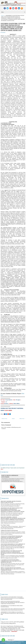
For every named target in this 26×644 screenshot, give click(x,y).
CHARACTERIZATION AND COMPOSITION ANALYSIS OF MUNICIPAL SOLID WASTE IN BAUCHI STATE (13, 609)
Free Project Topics (5, 525)
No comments (3, 32)
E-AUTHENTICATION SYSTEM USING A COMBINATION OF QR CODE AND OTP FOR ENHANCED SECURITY (11, 561)
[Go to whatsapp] (3, 640)
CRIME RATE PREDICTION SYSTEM (9, 531)
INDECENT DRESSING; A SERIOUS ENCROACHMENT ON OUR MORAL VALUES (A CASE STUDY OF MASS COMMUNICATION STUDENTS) (13, 518)
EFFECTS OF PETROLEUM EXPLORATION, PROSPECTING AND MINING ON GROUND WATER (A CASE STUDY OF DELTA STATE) (13, 603)
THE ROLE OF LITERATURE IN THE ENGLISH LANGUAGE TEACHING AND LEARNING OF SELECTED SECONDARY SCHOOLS (12, 537)
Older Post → (22, 419)
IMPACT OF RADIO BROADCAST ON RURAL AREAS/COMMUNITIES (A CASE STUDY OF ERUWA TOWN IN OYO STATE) (13, 569)
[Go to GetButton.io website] (3, 643)
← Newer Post (4, 419)
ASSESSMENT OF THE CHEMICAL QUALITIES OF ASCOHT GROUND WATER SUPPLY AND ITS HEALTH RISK (13, 613)
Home (2, 16)
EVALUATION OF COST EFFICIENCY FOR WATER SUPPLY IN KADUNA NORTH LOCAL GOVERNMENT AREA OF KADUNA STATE (12, 598)
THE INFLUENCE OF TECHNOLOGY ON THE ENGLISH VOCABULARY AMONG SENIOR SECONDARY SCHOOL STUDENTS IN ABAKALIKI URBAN (12, 553)
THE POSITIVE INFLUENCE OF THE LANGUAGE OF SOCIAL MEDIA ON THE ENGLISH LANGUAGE (13, 545)
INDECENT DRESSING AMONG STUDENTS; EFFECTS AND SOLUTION (11, 502)
